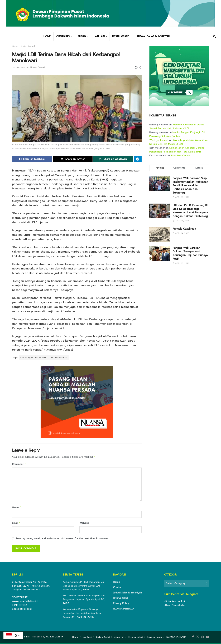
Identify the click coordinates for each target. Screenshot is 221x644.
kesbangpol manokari (33, 358)
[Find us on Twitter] (198, 638)
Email (16, 524)
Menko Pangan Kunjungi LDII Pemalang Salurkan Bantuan (177, 134)
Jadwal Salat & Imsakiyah (127, 594)
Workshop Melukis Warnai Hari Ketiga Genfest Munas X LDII (179, 142)
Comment (19, 465)
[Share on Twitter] (73, 159)
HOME (47, 36)
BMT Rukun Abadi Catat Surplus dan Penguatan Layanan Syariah (84, 599)
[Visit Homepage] (110, 16)
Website (84, 524)
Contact (118, 589)
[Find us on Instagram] (203, 638)
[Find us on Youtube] (208, 638)
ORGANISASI (63, 36)
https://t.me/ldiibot (175, 606)
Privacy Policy (121, 605)
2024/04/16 (19, 68)
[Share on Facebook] (32, 159)
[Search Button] (215, 36)
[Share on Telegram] (138, 159)
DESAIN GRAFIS (121, 36)
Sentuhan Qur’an (180, 156)
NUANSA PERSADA (124, 610)
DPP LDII (26, 638)
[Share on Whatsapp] (113, 159)
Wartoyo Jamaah (159, 140)
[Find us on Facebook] (193, 638)
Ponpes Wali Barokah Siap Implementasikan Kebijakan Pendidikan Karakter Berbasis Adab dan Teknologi (190, 185)
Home (15, 46)
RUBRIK (82, 36)
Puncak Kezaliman (184, 229)
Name (17, 508)
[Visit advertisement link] (179, 76)
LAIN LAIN (99, 36)
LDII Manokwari (59, 358)
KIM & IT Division (54, 638)
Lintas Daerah (28, 46)
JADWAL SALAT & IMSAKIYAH (153, 36)
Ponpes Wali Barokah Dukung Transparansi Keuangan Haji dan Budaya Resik (190, 253)
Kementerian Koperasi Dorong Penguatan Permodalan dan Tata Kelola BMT (177, 150)
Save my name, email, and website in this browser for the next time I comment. (62, 540)
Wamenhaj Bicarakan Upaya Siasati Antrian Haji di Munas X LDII (177, 127)
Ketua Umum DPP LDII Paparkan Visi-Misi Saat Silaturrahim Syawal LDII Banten (84, 587)
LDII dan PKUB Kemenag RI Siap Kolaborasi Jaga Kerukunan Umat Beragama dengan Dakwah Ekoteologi (191, 211)
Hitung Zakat (121, 599)
